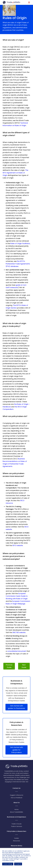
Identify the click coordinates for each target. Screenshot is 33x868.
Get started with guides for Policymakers (17, 750)
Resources (17, 841)
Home (16, 809)
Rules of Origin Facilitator (20, 243)
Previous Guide (9, 666)
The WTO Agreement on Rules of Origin (15, 173)
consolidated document (17, 651)
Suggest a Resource (17, 795)
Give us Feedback (16, 798)
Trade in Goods (17, 824)
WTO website (18, 545)
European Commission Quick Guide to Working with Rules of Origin (17, 596)
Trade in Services (17, 826)
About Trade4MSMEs (17, 812)
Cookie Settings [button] (8, 864)
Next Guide (24, 666)
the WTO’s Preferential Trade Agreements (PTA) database (18, 264)
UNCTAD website (19, 632)
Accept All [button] (18, 864)
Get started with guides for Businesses (16, 707)
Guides (17, 838)
